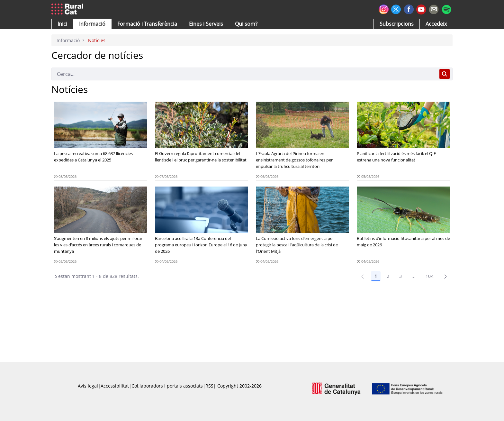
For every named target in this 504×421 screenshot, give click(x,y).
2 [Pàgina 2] (388, 276)
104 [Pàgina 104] (430, 276)
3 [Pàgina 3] (401, 276)
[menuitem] (147, 24)
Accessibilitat (115, 386)
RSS (209, 386)
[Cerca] (244, 74)
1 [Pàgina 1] (376, 276)
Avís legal (88, 386)
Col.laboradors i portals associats (167, 386)
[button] (62, 24)
